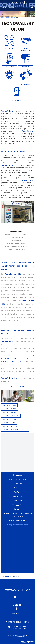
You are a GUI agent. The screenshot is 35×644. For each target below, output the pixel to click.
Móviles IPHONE (10, 412)
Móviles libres (9, 405)
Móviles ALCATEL (10, 426)
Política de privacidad (18, 637)
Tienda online (18, 2)
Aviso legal (24, 635)
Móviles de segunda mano (15, 430)
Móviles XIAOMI (10, 419)
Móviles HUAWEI (10, 409)
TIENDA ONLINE (17, 387)
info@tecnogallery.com (20, 628)
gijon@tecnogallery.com (17, 525)
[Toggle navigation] (32, 7)
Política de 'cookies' (14, 635)
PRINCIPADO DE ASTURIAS (8, 18)
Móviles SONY (9, 423)
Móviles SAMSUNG (11, 416)
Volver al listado (11, 577)
